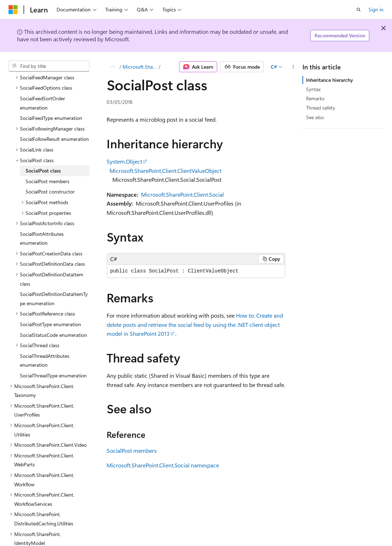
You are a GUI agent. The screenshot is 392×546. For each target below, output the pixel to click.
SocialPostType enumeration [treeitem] (50, 295)
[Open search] (359, 10)
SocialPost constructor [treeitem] (50, 162)
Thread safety (321, 108)
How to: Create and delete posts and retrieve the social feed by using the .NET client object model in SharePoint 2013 (195, 324)
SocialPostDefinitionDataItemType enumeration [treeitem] (54, 269)
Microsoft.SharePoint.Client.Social (140, 67)
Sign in (376, 9)
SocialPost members (132, 450)
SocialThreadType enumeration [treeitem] (53, 346)
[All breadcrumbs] (113, 67)
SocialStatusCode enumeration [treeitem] (53, 305)
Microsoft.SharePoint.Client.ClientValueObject (165, 171)
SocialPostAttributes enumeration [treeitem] (42, 209)
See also (315, 117)
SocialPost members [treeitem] (47, 152)
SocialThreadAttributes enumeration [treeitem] (45, 331)
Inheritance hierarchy (329, 80)
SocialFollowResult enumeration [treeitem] (54, 109)
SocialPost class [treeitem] (43, 141)
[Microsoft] (13, 10)
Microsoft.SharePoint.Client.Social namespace (163, 465)
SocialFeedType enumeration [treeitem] (51, 88)
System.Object (124, 161)
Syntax (313, 89)
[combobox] (49, 66)
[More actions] (293, 67)
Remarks (315, 98)
